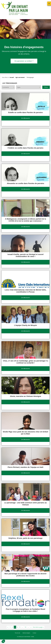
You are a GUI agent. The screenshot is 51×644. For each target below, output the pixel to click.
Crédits (32, 637)
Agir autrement (20, 77)
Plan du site (18, 633)
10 (25, 627)
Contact (34, 633)
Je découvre (25, 118)
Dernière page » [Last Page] (38, 627)
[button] (3, 641)
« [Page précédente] (8, 627)
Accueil (12, 77)
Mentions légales (26, 633)
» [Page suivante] (31, 627)
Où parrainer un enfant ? (24, 61)
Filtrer (46, 87)
